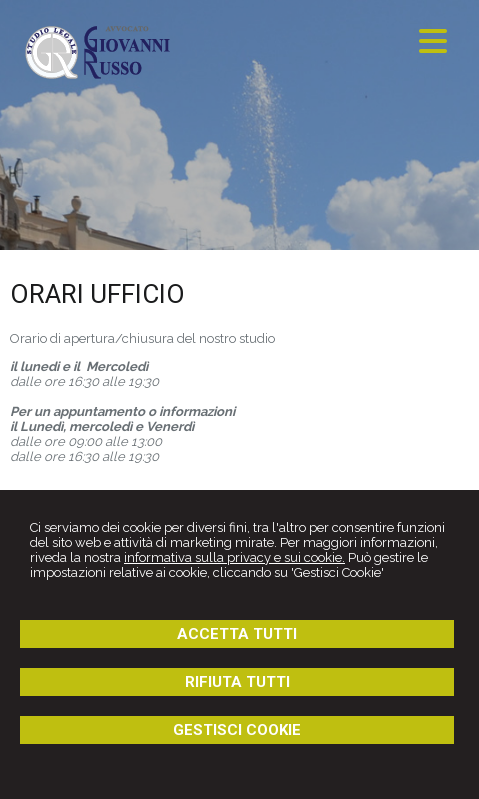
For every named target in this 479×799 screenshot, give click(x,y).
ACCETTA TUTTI (237, 634)
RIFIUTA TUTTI (237, 682)
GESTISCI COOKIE (237, 730)
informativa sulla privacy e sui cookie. (234, 557)
